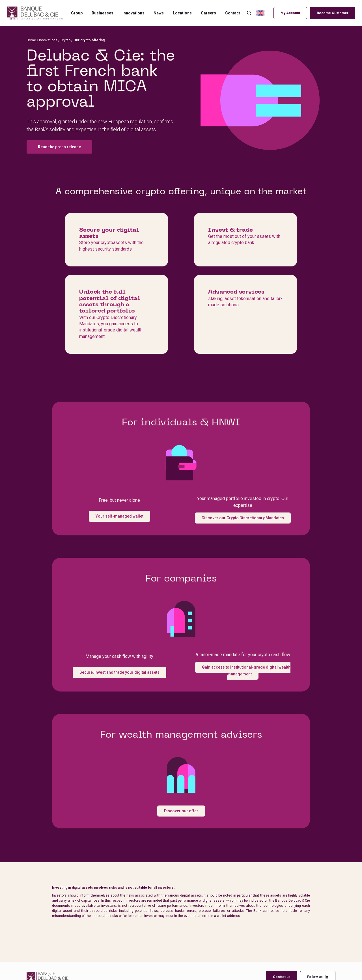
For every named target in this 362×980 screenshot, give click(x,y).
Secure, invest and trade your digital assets (119, 672)
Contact (233, 13)
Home (31, 40)
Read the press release (59, 147)
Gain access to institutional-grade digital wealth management (246, 671)
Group (77, 13)
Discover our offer (181, 811)
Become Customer (333, 13)
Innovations (133, 13)
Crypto (65, 40)
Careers (208, 13)
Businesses (103, 13)
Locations (182, 13)
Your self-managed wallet (119, 516)
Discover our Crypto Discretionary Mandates (243, 518)
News (159, 13)
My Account (290, 13)
